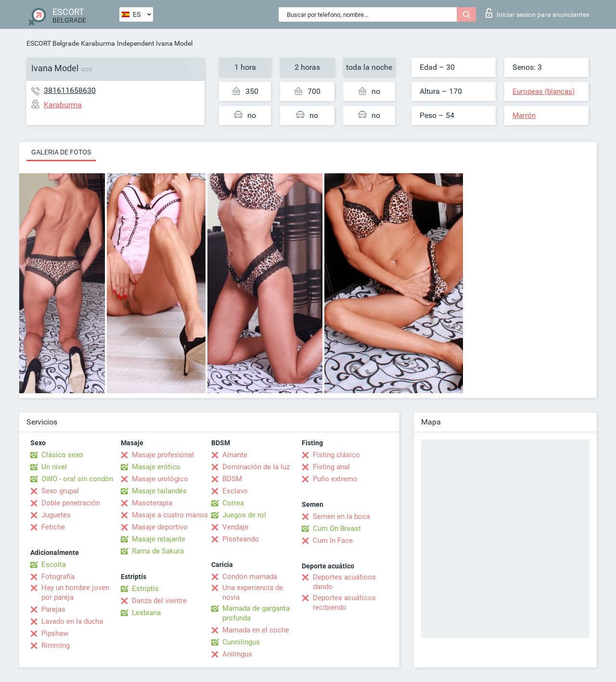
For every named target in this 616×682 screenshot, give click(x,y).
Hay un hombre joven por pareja (75, 592)
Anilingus (237, 654)
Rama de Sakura (158, 551)
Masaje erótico (156, 467)
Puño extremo (335, 479)
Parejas (53, 609)
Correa (233, 503)
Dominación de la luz (256, 467)
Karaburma (98, 43)
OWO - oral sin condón (77, 479)
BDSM (232, 479)
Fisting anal (331, 467)
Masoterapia (152, 503)
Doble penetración (71, 503)
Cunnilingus (241, 642)
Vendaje (235, 527)
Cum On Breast (337, 528)
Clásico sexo (62, 455)
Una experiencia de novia (253, 592)
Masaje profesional (163, 455)
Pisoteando (241, 539)
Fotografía (58, 577)
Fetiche (53, 527)
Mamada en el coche (256, 630)
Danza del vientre (159, 601)
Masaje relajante (159, 539)
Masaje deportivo (160, 527)
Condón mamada (250, 577)
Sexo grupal (60, 491)
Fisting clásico (336, 455)
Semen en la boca (341, 516)
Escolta (54, 565)
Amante (235, 455)
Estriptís (145, 589)
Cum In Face (333, 540)
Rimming (56, 645)
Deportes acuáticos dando (344, 582)
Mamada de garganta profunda (256, 613)
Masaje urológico (160, 479)
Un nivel (54, 467)
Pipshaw (55, 633)
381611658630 (70, 90)
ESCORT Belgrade (53, 43)
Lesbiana (146, 613)
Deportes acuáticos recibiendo (344, 603)
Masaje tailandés (159, 491)
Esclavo (235, 491)
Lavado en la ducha (72, 621)
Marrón (524, 116)
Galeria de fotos (61, 152)
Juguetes (56, 515)
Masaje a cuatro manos (170, 515)
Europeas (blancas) (544, 91)
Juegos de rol (244, 515)
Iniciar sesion (538, 13)
